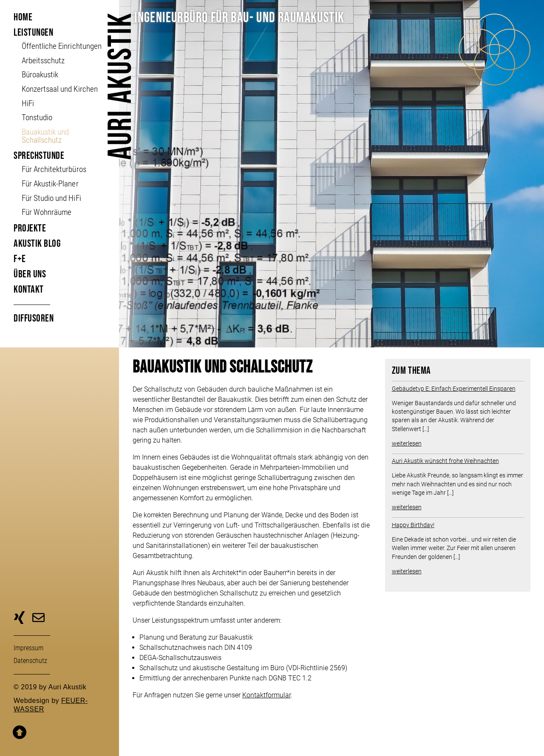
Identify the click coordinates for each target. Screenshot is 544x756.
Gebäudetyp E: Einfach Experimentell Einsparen (454, 389)
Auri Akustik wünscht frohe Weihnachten (445, 461)
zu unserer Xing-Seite (19, 619)
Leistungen (33, 32)
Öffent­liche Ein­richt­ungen (61, 46)
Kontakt (29, 289)
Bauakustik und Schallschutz (45, 136)
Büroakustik (40, 75)
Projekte (30, 228)
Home (23, 17)
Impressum (28, 648)
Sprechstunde (39, 156)
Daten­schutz (30, 661)
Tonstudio (37, 117)
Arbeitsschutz (43, 61)
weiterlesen (407, 443)
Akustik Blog (37, 244)
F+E (20, 259)
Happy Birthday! (413, 525)
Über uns (30, 274)
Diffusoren (34, 318)
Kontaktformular (266, 695)
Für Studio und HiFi (51, 198)
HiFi (28, 103)
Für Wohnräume (47, 212)
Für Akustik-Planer (50, 184)
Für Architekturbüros (54, 169)
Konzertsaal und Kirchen (59, 89)
